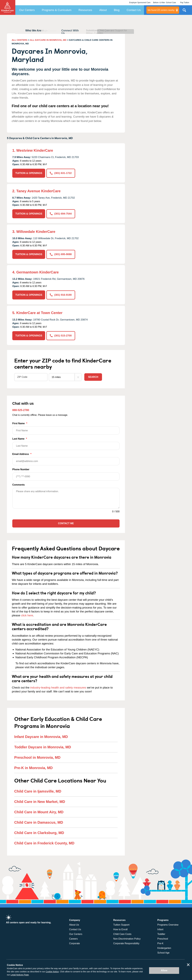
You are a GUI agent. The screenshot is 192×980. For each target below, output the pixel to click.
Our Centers (27, 10)
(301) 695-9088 (61, 254)
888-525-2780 (21, 410)
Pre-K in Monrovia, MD (33, 768)
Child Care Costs (122, 934)
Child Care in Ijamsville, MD (38, 791)
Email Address (66, 459)
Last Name (66, 444)
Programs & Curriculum (57, 10)
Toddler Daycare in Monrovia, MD (43, 747)
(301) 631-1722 (61, 173)
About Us (74, 925)
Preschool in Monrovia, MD (37, 757)
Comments (19, 485)
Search (93, 377)
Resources (85, 10)
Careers (73, 939)
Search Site (184, 11)
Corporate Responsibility (126, 943)
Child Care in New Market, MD (40, 802)
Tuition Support (121, 925)
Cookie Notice (52, 972)
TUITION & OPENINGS (29, 173)
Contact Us (134, 10)
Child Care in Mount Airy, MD (39, 812)
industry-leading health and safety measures (58, 688)
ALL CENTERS (20, 40)
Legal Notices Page (20, 975)
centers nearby (161, 10)
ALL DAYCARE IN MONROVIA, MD (48, 40)
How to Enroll (120, 929)
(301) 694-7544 (61, 214)
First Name (66, 428)
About (103, 10)
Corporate (74, 943)
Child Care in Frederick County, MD (44, 843)
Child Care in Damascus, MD (39, 822)
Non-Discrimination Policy (127, 939)
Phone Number (66, 474)
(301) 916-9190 (61, 295)
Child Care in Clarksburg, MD (39, 833)
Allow (164, 970)
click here (27, 615)
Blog (117, 10)
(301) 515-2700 (61, 336)
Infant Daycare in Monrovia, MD (41, 737)
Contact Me (66, 523)
